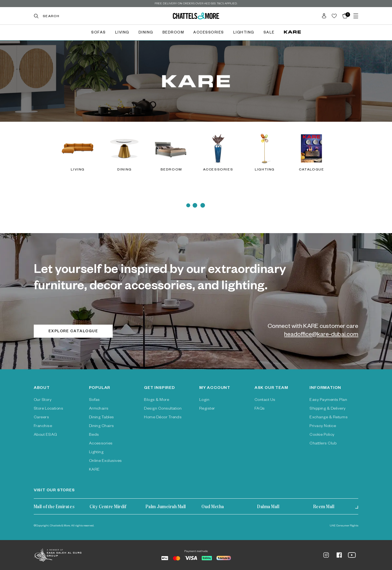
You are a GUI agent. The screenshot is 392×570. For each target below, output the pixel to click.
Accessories (209, 33)
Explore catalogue (73, 332)
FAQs (260, 409)
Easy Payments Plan (328, 400)
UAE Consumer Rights (344, 526)
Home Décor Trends (163, 418)
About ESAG (45, 435)
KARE (94, 470)
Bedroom (173, 33)
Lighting (244, 33)
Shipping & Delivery (327, 409)
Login (204, 400)
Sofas (99, 33)
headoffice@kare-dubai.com (321, 335)
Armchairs (99, 409)
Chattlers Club (323, 444)
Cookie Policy (322, 435)
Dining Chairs (102, 426)
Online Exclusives (105, 461)
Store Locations (48, 409)
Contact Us (265, 400)
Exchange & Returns (329, 418)
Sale (269, 33)
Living (122, 33)
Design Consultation (163, 409)
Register (207, 409)
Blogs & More (157, 400)
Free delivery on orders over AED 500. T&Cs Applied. (196, 3)
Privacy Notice (323, 426)
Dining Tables (102, 418)
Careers (41, 418)
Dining (146, 33)
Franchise (43, 426)
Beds (94, 435)
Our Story (43, 400)
